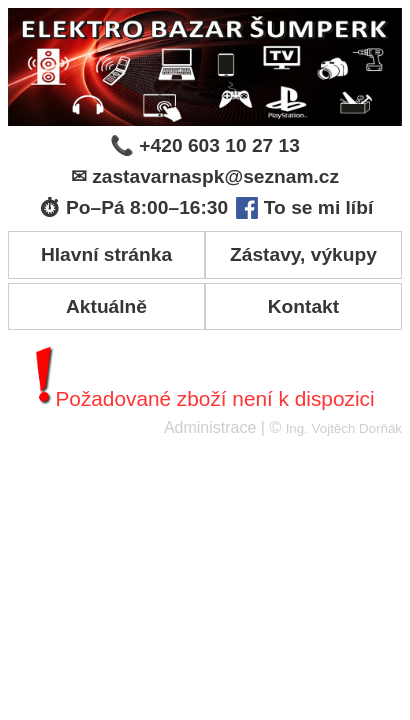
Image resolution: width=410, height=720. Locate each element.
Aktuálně (106, 306)
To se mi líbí (304, 208)
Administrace (210, 427)
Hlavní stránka (106, 254)
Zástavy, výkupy (303, 254)
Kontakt (303, 306)
